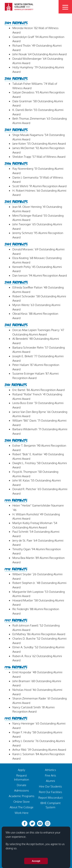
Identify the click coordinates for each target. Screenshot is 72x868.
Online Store (22, 802)
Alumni (50, 781)
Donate (21, 785)
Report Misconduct (50, 798)
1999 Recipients (16, 501)
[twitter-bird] (32, 823)
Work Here (22, 813)
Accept (36, 861)
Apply (22, 770)
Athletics (50, 770)
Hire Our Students (50, 786)
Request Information (22, 777)
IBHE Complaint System (50, 805)
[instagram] (48, 823)
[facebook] (25, 823)
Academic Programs (21, 796)
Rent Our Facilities (50, 792)
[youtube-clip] (40, 823)
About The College (21, 807)
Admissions (22, 790)
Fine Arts (50, 775)
